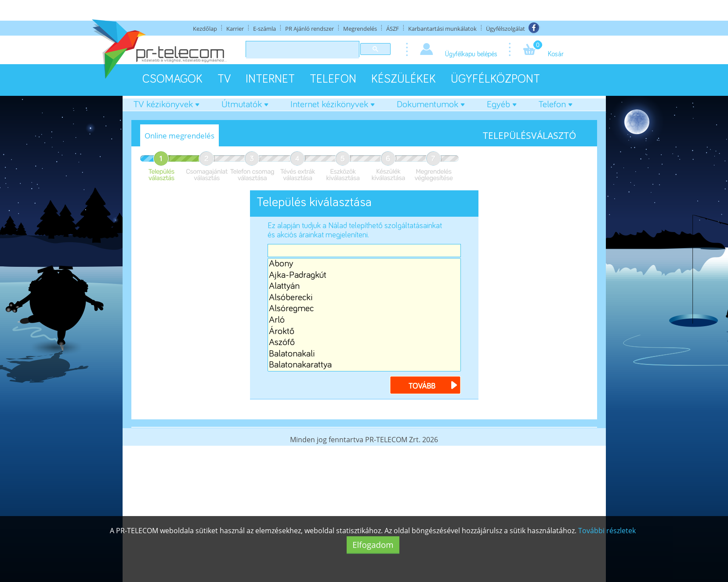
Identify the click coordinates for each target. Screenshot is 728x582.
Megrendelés (360, 29)
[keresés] (302, 50)
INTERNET (270, 79)
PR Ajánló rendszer (310, 29)
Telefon (556, 105)
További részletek (607, 531)
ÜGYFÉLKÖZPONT (495, 79)
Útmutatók (245, 105)
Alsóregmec (364, 309)
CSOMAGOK (172, 79)
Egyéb (502, 105)
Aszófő (364, 343)
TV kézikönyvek (167, 105)
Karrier (235, 29)
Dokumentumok (431, 105)
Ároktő (364, 332)
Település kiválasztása (314, 202)
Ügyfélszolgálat (505, 29)
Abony (364, 264)
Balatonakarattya (364, 365)
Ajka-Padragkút (364, 276)
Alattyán (364, 287)
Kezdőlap (205, 29)
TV (224, 79)
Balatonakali (364, 354)
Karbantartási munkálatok (442, 29)
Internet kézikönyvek (333, 105)
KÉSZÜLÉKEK (404, 79)
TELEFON (333, 79)
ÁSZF (393, 29)
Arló (364, 320)
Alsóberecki (364, 298)
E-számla (264, 29)
